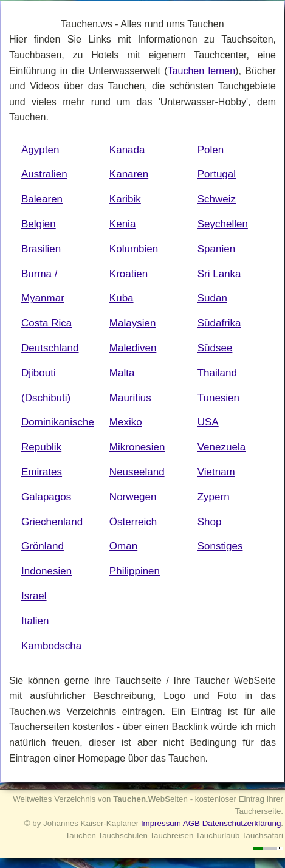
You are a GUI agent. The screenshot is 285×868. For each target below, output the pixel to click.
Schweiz (217, 199)
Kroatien (129, 274)
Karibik (125, 199)
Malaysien (133, 323)
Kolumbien (134, 249)
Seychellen (223, 224)
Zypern (214, 497)
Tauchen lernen (201, 71)
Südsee (215, 348)
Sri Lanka (219, 274)
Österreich (133, 522)
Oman (123, 546)
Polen (211, 150)
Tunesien (218, 398)
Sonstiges (220, 546)
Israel (34, 596)
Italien (35, 621)
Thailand (217, 373)
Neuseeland (137, 472)
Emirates (42, 472)
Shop (210, 522)
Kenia (122, 224)
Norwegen (133, 497)
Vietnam (216, 472)
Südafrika (219, 323)
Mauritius (130, 398)
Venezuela (221, 447)
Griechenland (52, 522)
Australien (44, 174)
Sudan (212, 298)
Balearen (42, 199)
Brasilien (41, 249)
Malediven (133, 348)
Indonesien (46, 571)
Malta (122, 373)
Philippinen (135, 571)
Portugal (217, 174)
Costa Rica (46, 323)
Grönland (43, 546)
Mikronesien (137, 447)
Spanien (216, 249)
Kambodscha (51, 646)
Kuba (122, 298)
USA (208, 422)
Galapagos (46, 497)
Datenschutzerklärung (242, 823)
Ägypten (40, 150)
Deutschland (50, 348)
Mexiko (126, 422)
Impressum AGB (170, 823)
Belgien (39, 224)
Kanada (127, 150)
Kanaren (129, 174)
